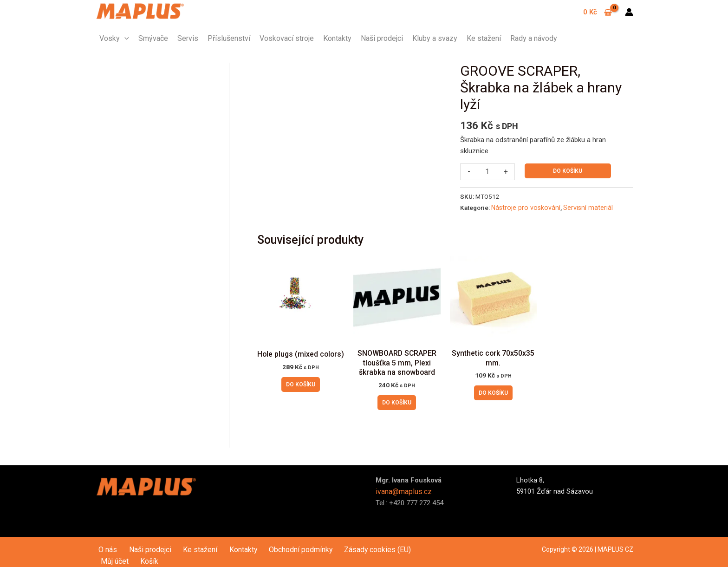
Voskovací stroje (287, 38)
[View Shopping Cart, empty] (598, 12)
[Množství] (487, 172)
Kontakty (337, 38)
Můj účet (388, 545)
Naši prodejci (382, 38)
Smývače (153, 38)
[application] (124, 38)
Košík (416, 545)
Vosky (114, 38)
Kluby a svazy (435, 38)
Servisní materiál (580, 207)
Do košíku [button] (301, 383)
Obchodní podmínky (268, 545)
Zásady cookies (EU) (337, 545)
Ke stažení (484, 38)
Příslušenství (229, 38)
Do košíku (567, 171)
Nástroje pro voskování (523, 207)
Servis (188, 38)
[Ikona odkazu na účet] (629, 12)
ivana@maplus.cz (402, 488)
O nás (104, 545)
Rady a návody (534, 38)
